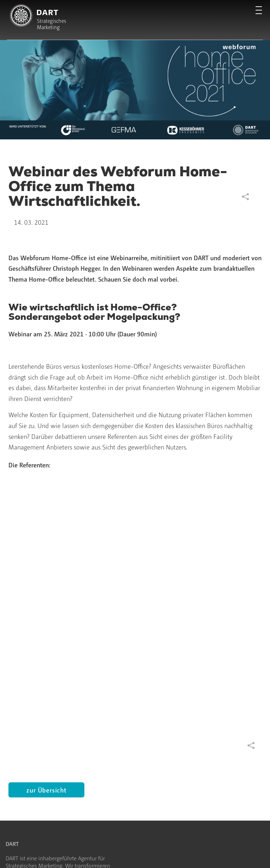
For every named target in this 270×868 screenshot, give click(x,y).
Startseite (17, 670)
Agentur (76, 670)
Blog (72, 681)
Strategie (16, 681)
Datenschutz (56, 853)
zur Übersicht (46, 543)
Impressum (18, 853)
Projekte (15, 703)
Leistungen (19, 692)
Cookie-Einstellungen (105, 853)
